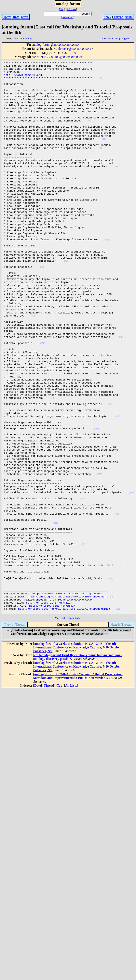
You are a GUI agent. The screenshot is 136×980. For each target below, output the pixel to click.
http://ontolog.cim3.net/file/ (49, 710)
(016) (97, 502)
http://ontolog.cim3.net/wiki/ (52, 714)
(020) (117, 605)
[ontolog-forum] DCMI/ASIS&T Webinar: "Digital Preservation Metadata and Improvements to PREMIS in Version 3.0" (78, 786)
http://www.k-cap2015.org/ (24, 78)
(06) (117, 188)
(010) (33, 367)
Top (62, 9)
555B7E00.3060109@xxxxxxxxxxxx (58, 57)
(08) (66, 301)
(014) (111, 473)
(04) (104, 155)
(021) (55, 616)
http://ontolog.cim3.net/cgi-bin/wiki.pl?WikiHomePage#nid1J (64, 718)
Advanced (68, 17)
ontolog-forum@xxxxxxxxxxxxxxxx (55, 45)
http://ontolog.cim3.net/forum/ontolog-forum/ (67, 699)
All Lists (71, 9)
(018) (131, 579)
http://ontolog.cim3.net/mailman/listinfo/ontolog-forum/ (71, 703)
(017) (100, 557)
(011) (120, 393)
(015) (117, 488)
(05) (101, 166)
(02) (105, 122)
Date (16, 17)
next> (25, 17)
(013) (52, 466)
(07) (107, 276)
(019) (82, 586)
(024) (112, 681)
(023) (122, 667)
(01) (101, 82)
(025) (119, 718)
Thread (118, 17)
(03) (90, 133)
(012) (43, 400)
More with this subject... (68, 728)
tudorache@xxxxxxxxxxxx (73, 49)
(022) (84, 641)
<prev (7, 17)
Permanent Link (110, 38)
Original (125, 38)
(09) (42, 308)
